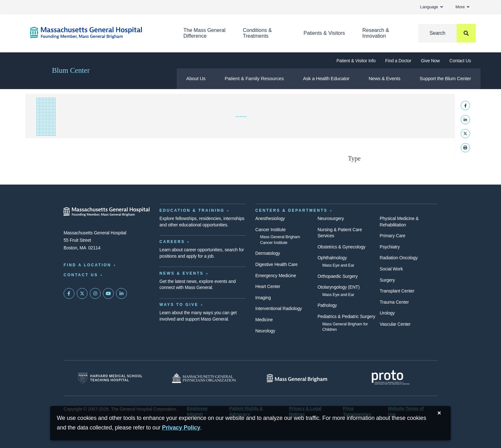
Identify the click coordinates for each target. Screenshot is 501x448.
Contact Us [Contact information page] (81, 275)
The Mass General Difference (204, 33)
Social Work (391, 269)
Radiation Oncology (399, 258)
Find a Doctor (398, 61)
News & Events (385, 78)
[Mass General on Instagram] (95, 293)
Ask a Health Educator (326, 78)
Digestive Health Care (276, 264)
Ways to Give (179, 305)
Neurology (265, 331)
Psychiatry (390, 247)
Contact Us (460, 61)
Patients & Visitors (324, 33)
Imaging (263, 298)
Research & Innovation (376, 33)
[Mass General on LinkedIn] (121, 293)
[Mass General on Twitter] (82, 293)
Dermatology (268, 253)
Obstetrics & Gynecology (342, 247)
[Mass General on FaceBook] (69, 293)
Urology (387, 313)
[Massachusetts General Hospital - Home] (107, 212)
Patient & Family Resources (254, 78)
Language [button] (432, 7)
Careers (172, 242)
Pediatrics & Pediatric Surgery (347, 316)
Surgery (387, 280)
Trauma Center (394, 302)
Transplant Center (397, 291)
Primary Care (392, 236)
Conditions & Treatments (257, 33)
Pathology (327, 305)
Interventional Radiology (279, 308)
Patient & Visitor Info (356, 61)
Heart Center (268, 286)
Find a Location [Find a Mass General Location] (87, 265)
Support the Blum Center (445, 78)
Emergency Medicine (276, 276)
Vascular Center (395, 324)
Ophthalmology (332, 258)
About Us (196, 78)
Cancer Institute (270, 230)
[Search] (447, 33)
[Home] (97, 33)
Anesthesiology (270, 218)
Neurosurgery (331, 218)
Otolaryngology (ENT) (339, 287)
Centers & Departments (291, 210)
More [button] (462, 7)
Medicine (264, 320)
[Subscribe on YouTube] (108, 293)
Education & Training (192, 210)
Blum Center (71, 70)
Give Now (430, 61)
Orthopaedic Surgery (338, 276)
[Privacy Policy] (181, 428)
